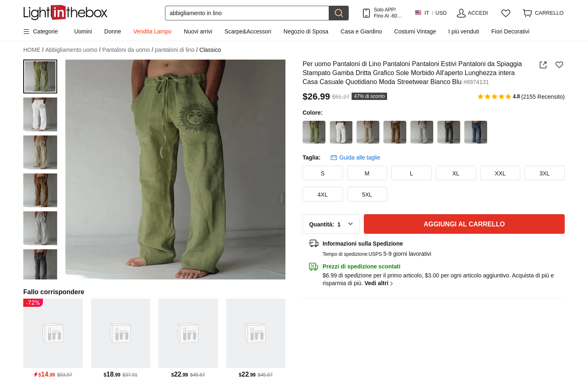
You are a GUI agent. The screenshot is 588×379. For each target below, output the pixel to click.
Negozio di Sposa (306, 31)
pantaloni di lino (176, 50)
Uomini (83, 31)
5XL (367, 195)
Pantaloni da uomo (128, 50)
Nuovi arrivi (198, 31)
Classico (210, 50)
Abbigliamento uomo (73, 50)
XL (456, 173)
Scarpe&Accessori (248, 31)
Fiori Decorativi (510, 31)
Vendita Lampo (153, 31)
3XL (545, 173)
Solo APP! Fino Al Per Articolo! (388, 13)
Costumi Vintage (415, 31)
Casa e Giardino (361, 31)
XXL (500, 173)
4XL (323, 195)
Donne (112, 31)
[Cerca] (247, 13)
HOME (33, 50)
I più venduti (464, 31)
